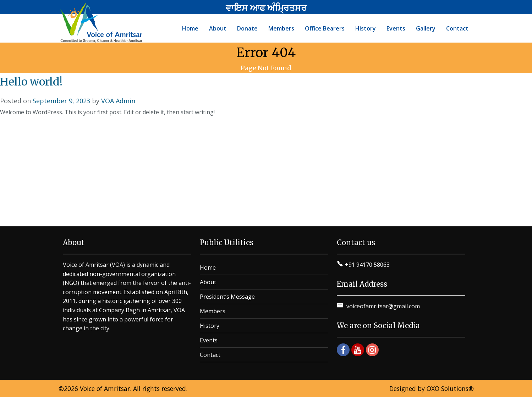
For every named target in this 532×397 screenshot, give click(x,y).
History (210, 326)
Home (208, 268)
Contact (210, 355)
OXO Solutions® (450, 388)
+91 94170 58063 (367, 265)
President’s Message (227, 297)
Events (209, 340)
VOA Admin (118, 101)
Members (213, 311)
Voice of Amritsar (105, 388)
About (208, 282)
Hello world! (31, 82)
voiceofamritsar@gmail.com (382, 306)
